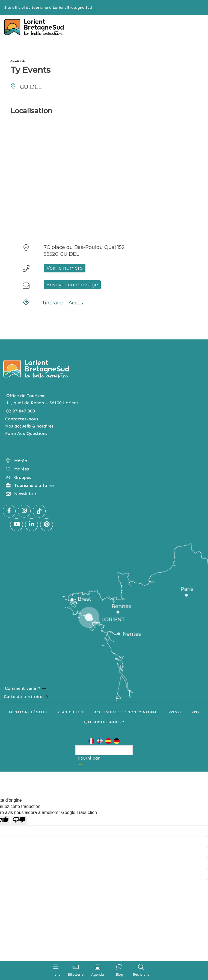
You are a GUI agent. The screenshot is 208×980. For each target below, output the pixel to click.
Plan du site (71, 712)
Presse (175, 712)
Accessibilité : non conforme (127, 712)
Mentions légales (28, 712)
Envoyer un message (72, 285)
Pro (195, 712)
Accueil (18, 61)
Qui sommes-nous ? (104, 722)
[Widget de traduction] (104, 750)
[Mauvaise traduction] (19, 820)
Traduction (92, 764)
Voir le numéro (65, 268)
